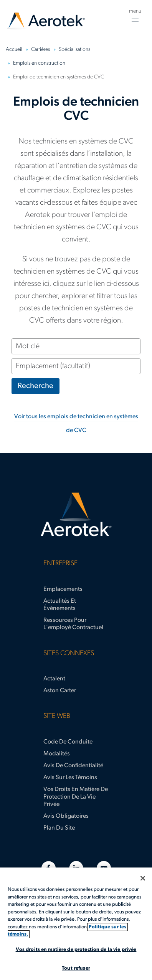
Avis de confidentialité (73, 766)
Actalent (54, 679)
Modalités (57, 754)
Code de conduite (68, 742)
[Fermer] (143, 878)
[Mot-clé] (76, 346)
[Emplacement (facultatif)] (76, 366)
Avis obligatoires (66, 816)
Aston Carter (60, 691)
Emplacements (63, 589)
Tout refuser (76, 968)
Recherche (36, 386)
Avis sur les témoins (70, 778)
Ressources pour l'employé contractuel (73, 624)
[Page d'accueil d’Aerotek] (76, 515)
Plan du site (59, 828)
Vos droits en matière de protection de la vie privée (76, 797)
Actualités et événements (60, 605)
